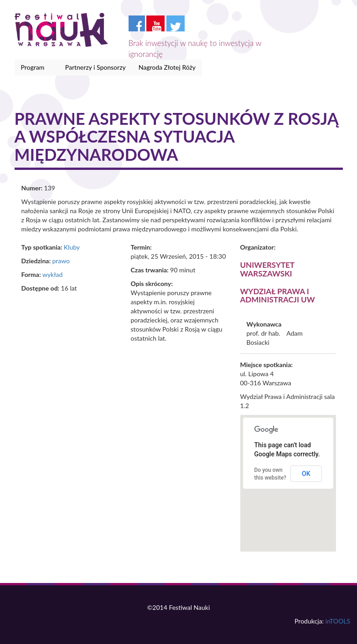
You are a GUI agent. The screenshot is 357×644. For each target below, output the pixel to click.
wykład (52, 274)
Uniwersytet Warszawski (267, 269)
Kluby (72, 247)
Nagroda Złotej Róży (167, 67)
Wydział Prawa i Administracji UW (278, 296)
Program (34, 67)
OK (306, 474)
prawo (61, 261)
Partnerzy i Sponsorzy (96, 67)
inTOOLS (338, 621)
